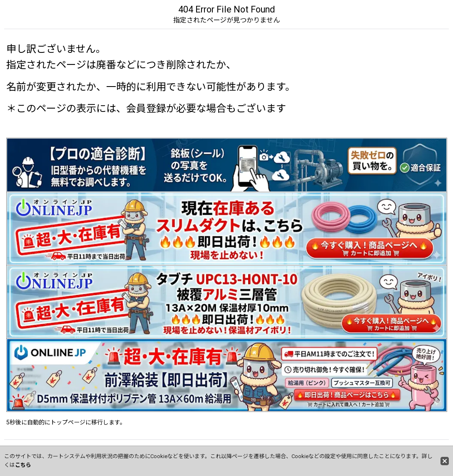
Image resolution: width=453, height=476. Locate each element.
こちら (23, 465)
